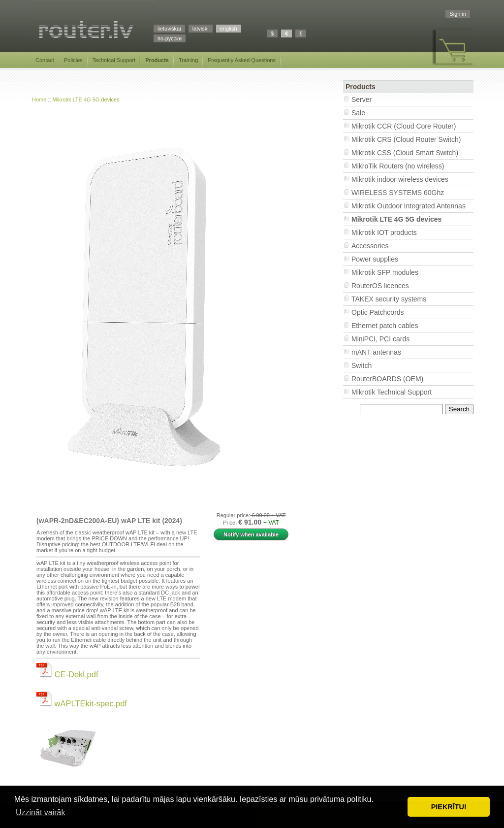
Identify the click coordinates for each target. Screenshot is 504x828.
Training (188, 60)
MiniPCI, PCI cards (380, 339)
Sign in (458, 14)
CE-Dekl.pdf (67, 674)
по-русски (170, 38)
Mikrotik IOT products (384, 232)
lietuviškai (169, 29)
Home (39, 99)
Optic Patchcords (378, 312)
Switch (362, 365)
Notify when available (251, 534)
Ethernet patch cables (385, 326)
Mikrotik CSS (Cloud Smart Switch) (405, 153)
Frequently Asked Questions (242, 60)
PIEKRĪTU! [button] (449, 807)
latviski (201, 29)
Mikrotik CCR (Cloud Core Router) (404, 126)
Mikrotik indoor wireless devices (400, 179)
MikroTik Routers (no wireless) (398, 166)
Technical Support (114, 60)
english (229, 29)
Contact (45, 60)
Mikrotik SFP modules (385, 272)
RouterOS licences (380, 286)
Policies (73, 60)
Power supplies (375, 259)
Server (362, 99)
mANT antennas (376, 352)
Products (157, 60)
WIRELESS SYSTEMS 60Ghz (398, 193)
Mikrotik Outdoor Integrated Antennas (409, 206)
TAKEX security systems (389, 299)
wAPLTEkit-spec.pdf (82, 703)
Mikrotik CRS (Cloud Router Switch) (406, 139)
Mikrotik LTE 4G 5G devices (86, 99)
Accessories (370, 246)
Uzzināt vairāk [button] (40, 812)
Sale (358, 113)
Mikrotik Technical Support (392, 392)
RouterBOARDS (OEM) (387, 379)
